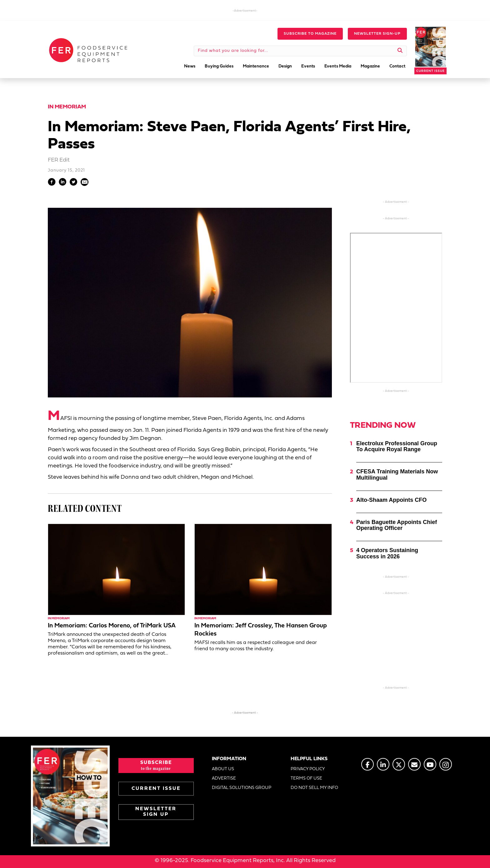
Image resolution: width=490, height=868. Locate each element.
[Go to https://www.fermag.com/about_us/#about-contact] (414, 764)
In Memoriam (67, 107)
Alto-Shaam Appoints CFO (391, 500)
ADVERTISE (224, 778)
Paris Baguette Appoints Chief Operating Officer (397, 525)
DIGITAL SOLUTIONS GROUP (242, 788)
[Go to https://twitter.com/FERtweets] (399, 764)
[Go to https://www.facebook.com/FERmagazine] (367, 764)
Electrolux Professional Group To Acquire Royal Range (397, 446)
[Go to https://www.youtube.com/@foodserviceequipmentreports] (430, 764)
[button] (310, 34)
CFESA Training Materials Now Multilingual (397, 475)
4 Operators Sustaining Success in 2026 (387, 553)
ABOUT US (223, 769)
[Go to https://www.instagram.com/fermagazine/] (446, 764)
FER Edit (59, 160)
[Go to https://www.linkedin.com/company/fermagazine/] (383, 764)
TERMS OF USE (306, 778)
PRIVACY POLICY (308, 769)
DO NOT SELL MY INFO (314, 788)
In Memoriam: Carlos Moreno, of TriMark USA (112, 626)
